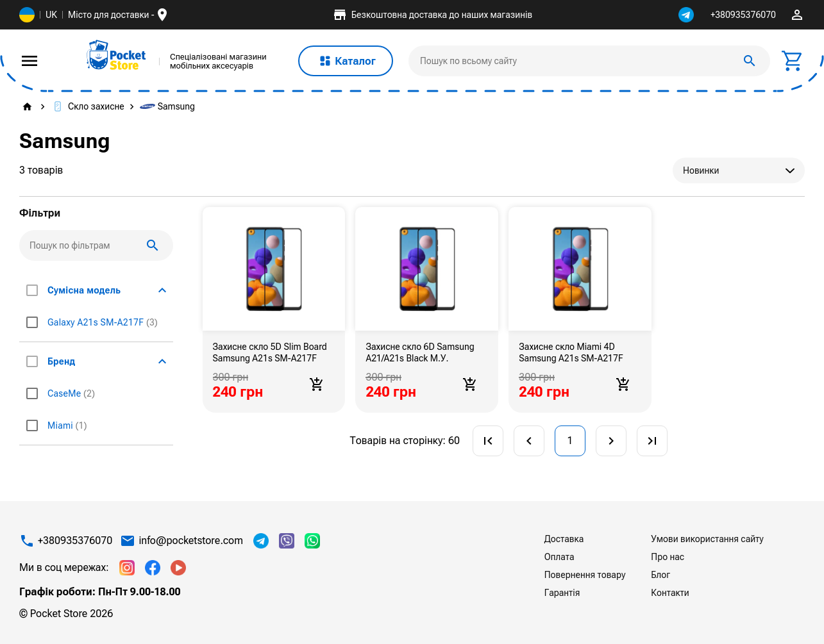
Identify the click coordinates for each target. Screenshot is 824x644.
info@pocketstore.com (191, 541)
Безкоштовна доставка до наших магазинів (432, 15)
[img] (117, 55)
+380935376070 (743, 15)
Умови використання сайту (707, 539)
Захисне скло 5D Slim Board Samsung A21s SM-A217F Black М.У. (270, 352)
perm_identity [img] (797, 15)
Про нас (668, 557)
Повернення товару (585, 575)
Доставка (564, 539)
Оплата (559, 557)
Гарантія (562, 593)
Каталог (346, 61)
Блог (660, 575)
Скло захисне (87, 106)
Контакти (670, 593)
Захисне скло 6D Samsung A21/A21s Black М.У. (420, 352)
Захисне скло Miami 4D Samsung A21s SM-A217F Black (571, 352)
